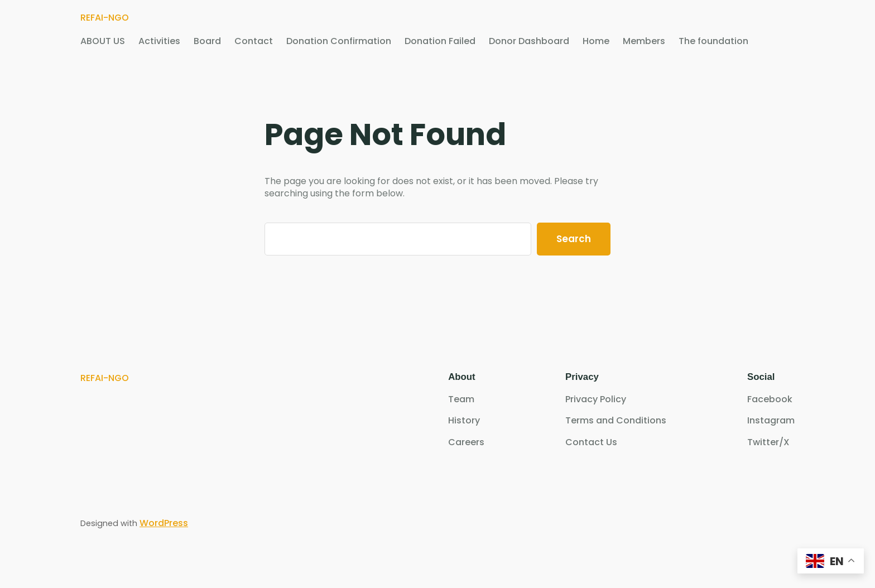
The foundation (713, 41)
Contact (254, 41)
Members (644, 41)
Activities (159, 41)
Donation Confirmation (339, 41)
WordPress (164, 523)
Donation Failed (440, 41)
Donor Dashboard (529, 41)
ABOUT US (103, 41)
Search (574, 239)
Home (596, 41)
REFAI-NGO (105, 18)
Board (207, 41)
